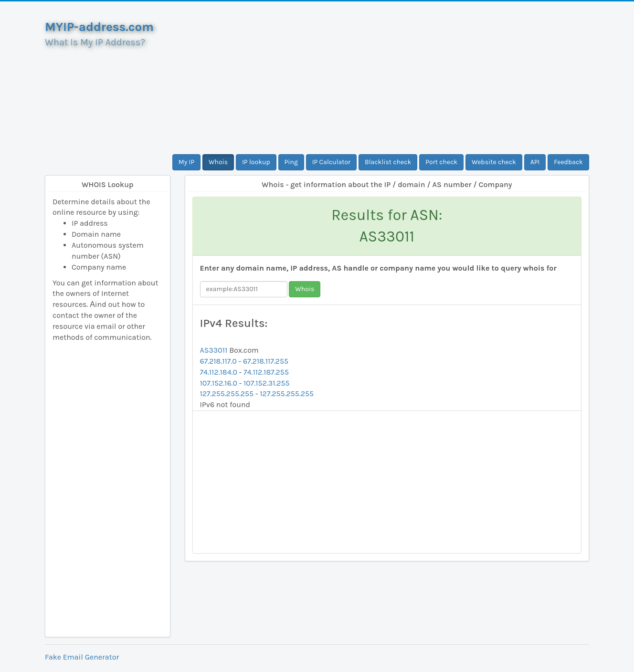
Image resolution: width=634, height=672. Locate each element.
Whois (218, 162)
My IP (186, 162)
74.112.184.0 (219, 372)
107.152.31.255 (267, 383)
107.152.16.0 (219, 383)
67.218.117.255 (266, 361)
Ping (291, 162)
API (535, 162)
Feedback (568, 162)
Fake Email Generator (82, 657)
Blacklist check (388, 162)
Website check (494, 162)
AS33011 (214, 350)
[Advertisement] (387, 78)
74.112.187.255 (266, 372)
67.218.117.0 (218, 361)
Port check (441, 162)
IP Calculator (332, 162)
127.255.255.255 (227, 394)
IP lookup (256, 162)
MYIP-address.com (99, 27)
